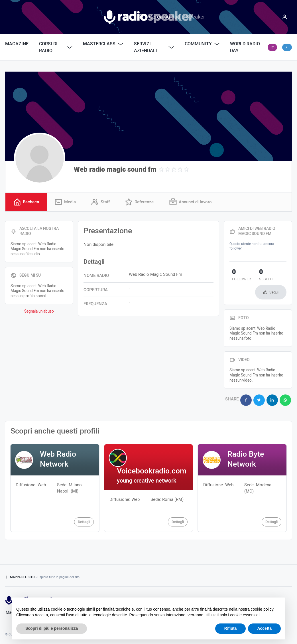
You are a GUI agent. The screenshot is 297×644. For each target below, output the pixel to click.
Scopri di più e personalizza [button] (52, 628)
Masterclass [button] (103, 44)
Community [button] (202, 44)
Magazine (17, 44)
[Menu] (285, 17)
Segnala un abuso (39, 312)
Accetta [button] (264, 628)
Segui (274, 292)
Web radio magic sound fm (115, 170)
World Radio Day (245, 47)
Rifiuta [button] (231, 628)
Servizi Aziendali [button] (154, 47)
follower (239, 276)
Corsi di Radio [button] (56, 47)
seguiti (258, 276)
